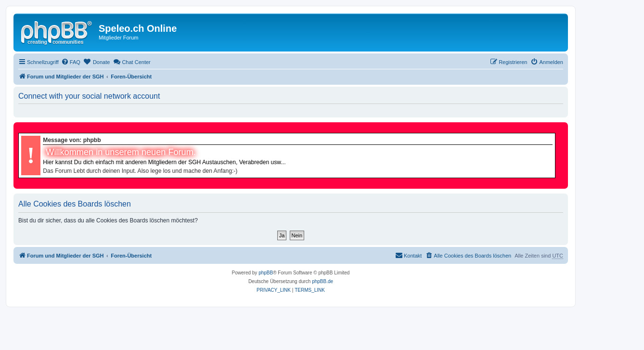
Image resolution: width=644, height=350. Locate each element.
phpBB (266, 273)
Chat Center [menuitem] (132, 62)
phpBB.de (322, 281)
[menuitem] (71, 62)
